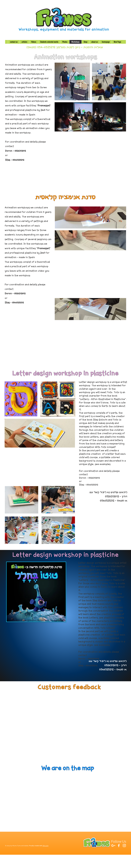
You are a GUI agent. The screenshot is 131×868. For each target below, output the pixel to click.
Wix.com (45, 846)
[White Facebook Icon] (119, 845)
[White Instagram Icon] (124, 845)
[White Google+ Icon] (113, 845)
